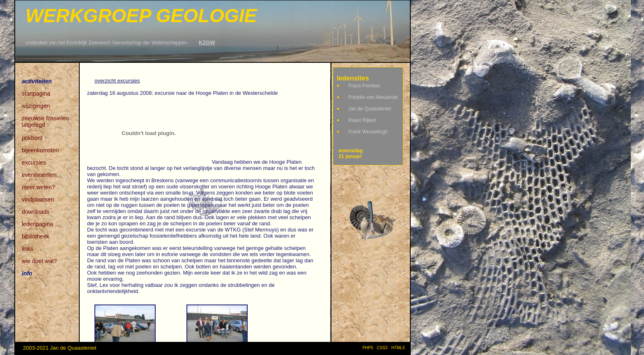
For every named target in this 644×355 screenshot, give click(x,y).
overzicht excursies (117, 81)
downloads (36, 212)
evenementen (39, 175)
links (28, 249)
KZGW (207, 42)
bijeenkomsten (40, 150)
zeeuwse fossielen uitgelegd (45, 119)
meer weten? (38, 187)
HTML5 (399, 348)
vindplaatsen (38, 199)
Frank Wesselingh (368, 132)
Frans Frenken (364, 86)
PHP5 (368, 348)
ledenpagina (37, 224)
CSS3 (382, 348)
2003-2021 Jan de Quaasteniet (60, 348)
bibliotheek (36, 236)
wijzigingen (36, 106)
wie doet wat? (39, 261)
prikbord (32, 138)
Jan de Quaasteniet (370, 109)
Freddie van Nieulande (373, 97)
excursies (34, 163)
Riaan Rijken (362, 120)
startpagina (36, 94)
